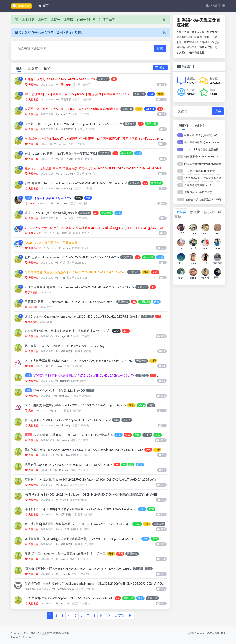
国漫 (124, 554)
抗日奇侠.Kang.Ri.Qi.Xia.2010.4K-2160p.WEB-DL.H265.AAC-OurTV (76, 465)
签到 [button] (160, 68)
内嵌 (155, 109)
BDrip (157, 405)
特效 (141, 435)
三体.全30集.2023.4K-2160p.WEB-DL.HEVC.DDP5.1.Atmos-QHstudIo (77, 598)
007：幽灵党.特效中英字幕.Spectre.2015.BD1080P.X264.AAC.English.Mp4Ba (84, 405)
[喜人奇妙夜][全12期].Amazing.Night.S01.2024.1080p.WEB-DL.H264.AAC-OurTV (87, 569)
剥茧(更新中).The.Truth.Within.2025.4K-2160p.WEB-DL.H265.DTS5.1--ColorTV (84, 184)
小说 (98, 391)
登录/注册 (216, 6)
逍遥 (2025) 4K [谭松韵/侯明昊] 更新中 (56, 213)
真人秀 (142, 420)
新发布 (34, 68)
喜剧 (131, 420)
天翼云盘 (114, 80)
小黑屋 (190, 633)
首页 (43, 6)
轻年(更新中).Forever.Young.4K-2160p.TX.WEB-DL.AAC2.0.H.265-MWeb (80, 258)
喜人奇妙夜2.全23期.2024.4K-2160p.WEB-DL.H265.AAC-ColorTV (75, 420)
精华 (48, 68)
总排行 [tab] (200, 125)
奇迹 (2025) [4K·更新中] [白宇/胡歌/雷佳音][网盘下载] (68, 154)
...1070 (121, 616)
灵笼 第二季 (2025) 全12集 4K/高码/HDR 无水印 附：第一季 (72, 554)
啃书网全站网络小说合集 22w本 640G (63, 391)
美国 (150, 435)
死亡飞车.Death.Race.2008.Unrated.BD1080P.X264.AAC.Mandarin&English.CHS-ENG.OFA (92, 450)
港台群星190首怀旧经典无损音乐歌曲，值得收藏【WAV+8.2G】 (75, 331)
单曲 (139, 331)
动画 (134, 554)
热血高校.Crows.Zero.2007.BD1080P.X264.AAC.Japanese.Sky (71, 346)
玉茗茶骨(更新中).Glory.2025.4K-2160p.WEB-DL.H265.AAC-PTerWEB (78, 302)
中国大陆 (139, 154)
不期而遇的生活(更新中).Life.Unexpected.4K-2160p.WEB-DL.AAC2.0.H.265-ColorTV (88, 287)
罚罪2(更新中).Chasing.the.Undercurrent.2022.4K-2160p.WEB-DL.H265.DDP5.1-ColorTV (91, 317)
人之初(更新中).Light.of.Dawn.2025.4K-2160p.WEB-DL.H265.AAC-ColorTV (81, 124)
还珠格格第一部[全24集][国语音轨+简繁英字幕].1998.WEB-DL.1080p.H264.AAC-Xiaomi (92, 539)
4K (125, 80)
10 (110, 616)
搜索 (160, 48)
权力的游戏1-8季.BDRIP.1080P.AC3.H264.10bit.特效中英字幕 (80, 435)
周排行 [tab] (183, 125)
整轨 (94, 198)
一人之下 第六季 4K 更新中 (200, 171)
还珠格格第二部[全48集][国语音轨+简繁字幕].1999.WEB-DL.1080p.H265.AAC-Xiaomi (90, 509)
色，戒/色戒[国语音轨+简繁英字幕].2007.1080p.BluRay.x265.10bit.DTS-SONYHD (87, 524)
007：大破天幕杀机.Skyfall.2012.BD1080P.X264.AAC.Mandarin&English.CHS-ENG (87, 361)
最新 (19, 68)
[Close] (164, 20)
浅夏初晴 (31, 589)
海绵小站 (27, 637)
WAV (85, 198)
